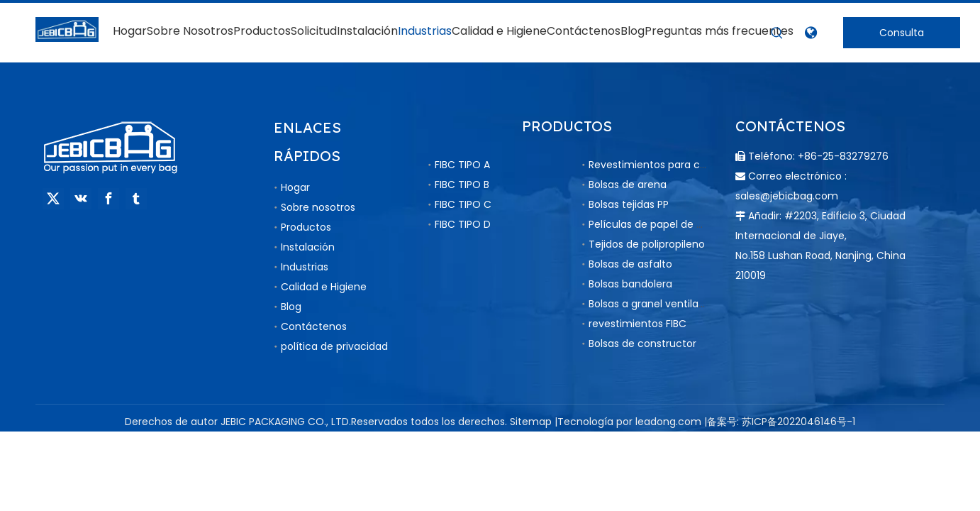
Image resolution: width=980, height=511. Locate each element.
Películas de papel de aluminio (664, 224)
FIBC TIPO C (463, 204)
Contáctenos (314, 326)
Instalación (308, 247)
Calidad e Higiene (324, 287)
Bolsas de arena (628, 185)
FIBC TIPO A (462, 165)
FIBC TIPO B (462, 185)
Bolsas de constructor (642, 344)
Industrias (305, 267)
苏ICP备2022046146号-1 (798, 422)
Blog (291, 307)
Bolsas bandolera (630, 284)
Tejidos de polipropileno (647, 244)
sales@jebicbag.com (787, 196)
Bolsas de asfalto (630, 264)
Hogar (295, 187)
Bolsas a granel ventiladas (652, 304)
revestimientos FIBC (637, 324)
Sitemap (531, 422)
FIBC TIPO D (463, 224)
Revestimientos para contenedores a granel (698, 165)
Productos (306, 227)
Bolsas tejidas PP (629, 204)
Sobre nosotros (318, 207)
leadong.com (668, 422)
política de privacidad (334, 346)
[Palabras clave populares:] (777, 33)
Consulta (902, 33)
